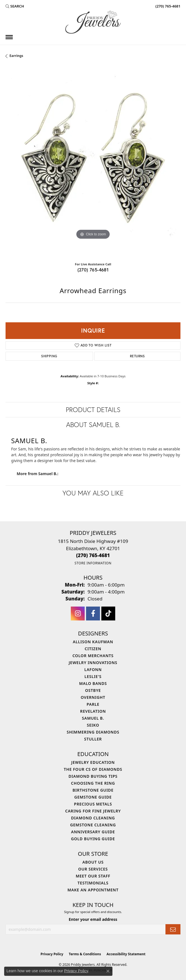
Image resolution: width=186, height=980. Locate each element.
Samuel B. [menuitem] (93, 718)
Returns (137, 356)
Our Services (93, 869)
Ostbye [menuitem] (93, 690)
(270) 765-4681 (93, 270)
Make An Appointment (93, 890)
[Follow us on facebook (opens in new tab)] (93, 614)
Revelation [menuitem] (93, 711)
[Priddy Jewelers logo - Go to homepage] (93, 22)
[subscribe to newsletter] (173, 929)
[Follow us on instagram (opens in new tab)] (78, 614)
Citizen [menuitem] (93, 649)
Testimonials (93, 883)
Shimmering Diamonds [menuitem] (93, 732)
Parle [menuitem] (93, 704)
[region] (93, 162)
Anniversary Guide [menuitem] (93, 832)
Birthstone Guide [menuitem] (93, 790)
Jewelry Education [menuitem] (93, 762)
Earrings (16, 56)
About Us (93, 862)
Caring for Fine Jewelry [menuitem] (93, 811)
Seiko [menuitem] (93, 725)
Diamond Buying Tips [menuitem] (93, 776)
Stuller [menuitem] (93, 739)
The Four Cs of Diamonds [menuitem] (93, 769)
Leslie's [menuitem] (93, 676)
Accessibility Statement (126, 954)
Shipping (49, 356)
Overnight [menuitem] (93, 697)
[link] (167, 6)
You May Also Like (93, 493)
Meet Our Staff (93, 876)
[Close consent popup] (108, 971)
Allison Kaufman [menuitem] (93, 642)
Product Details (93, 410)
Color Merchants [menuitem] (93, 656)
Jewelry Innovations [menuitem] (93, 663)
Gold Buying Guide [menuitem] (93, 839)
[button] (15, 6)
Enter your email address (93, 919)
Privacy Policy (52, 954)
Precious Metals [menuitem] (93, 804)
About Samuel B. (93, 425)
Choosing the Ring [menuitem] (93, 783)
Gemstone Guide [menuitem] (93, 797)
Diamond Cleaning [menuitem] (93, 818)
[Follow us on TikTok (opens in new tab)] (108, 614)
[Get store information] (93, 563)
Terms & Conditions (85, 954)
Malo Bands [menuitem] (93, 683)
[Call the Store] (93, 555)
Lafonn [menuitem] (93, 669)
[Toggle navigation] (9, 37)
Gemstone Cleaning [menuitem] (93, 825)
